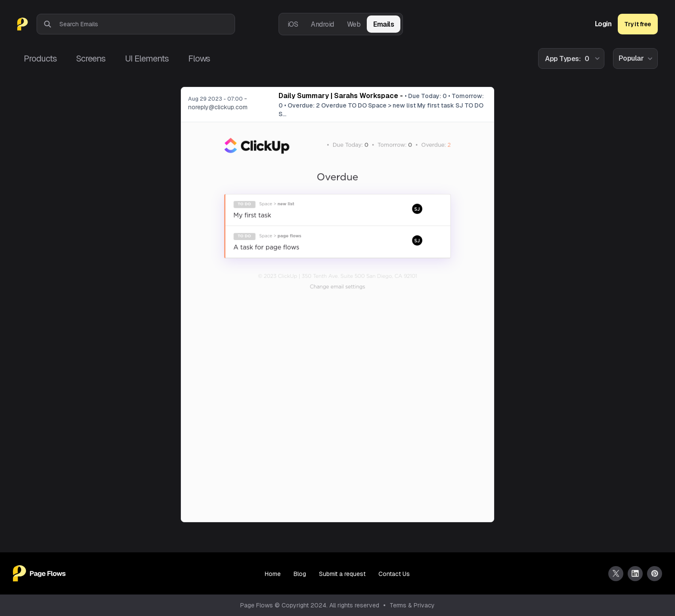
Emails (384, 24)
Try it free (638, 24)
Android (322, 24)
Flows (199, 59)
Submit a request (342, 574)
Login (603, 24)
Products (40, 59)
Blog (300, 574)
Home (273, 574)
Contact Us (394, 574)
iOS (293, 24)
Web (354, 24)
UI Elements (147, 59)
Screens (91, 59)
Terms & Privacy (412, 605)
